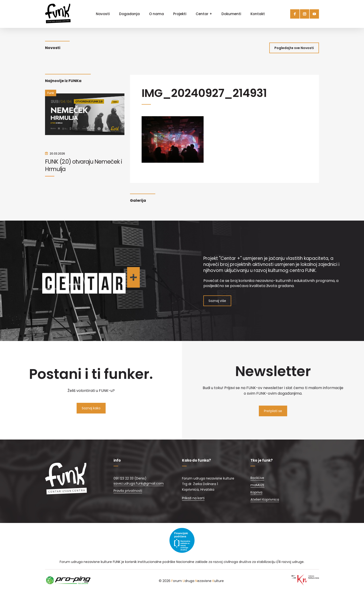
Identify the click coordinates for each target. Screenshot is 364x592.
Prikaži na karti (193, 498)
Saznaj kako (91, 408)
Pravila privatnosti (128, 491)
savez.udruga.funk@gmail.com (139, 483)
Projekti (180, 14)
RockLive (257, 478)
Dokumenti (231, 14)
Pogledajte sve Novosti (294, 48)
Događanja (129, 14)
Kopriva (256, 492)
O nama (156, 14)
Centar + (204, 14)
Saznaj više (217, 301)
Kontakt (258, 14)
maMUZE (257, 485)
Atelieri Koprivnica (265, 499)
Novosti (103, 14)
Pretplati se (273, 411)
